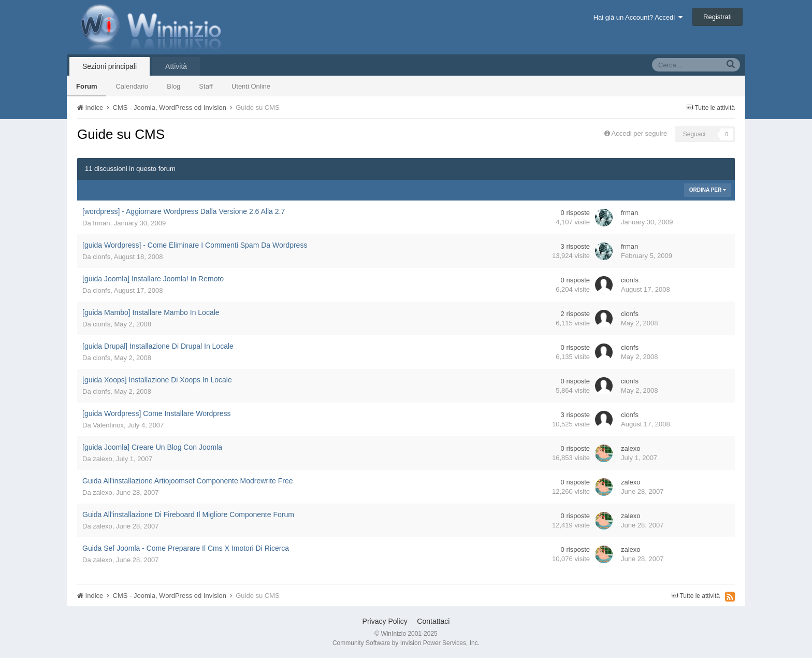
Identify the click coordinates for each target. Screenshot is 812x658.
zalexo (103, 459)
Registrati (717, 17)
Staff (206, 86)
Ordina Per (708, 190)
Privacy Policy (385, 621)
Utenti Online (251, 86)
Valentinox (108, 425)
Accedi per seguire (640, 133)
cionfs (102, 257)
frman (101, 223)
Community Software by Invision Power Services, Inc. (406, 643)
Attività (176, 66)
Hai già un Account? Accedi (638, 17)
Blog (173, 86)
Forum (86, 86)
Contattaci (433, 621)
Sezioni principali (110, 66)
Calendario (132, 86)
